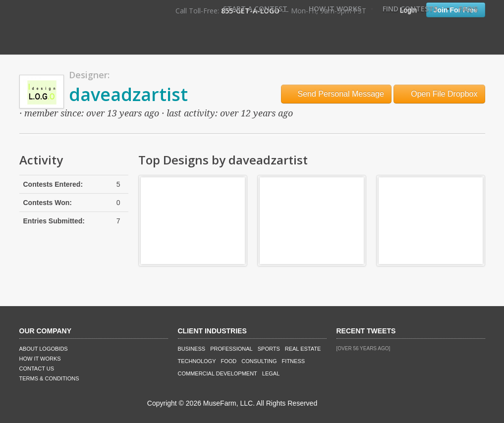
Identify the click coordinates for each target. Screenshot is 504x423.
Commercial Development (218, 373)
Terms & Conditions (49, 378)
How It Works (335, 9)
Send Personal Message (336, 94)
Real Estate (303, 349)
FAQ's (468, 9)
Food (229, 361)
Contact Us (37, 369)
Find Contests (410, 9)
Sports (269, 349)
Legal (271, 373)
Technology (197, 361)
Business (192, 349)
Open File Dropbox (439, 94)
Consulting (259, 361)
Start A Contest (255, 9)
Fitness (293, 361)
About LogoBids (44, 349)
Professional (231, 349)
